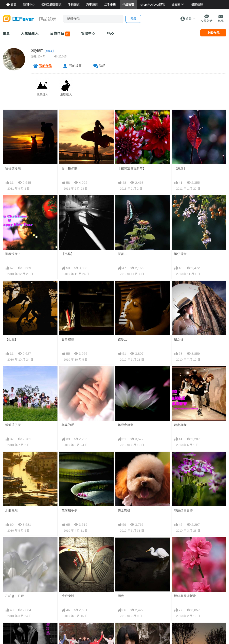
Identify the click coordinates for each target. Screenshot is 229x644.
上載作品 (213, 33)
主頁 (6, 33)
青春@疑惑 (13, 580)
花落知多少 (69, 511)
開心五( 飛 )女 (71, 580)
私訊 (102, 66)
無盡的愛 (68, 425)
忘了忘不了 (125, 580)
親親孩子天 (13, 425)
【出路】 (68, 254)
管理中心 (88, 33)
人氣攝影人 (30, 33)
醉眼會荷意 (125, 425)
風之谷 (179, 340)
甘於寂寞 (68, 340)
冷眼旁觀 (68, 545)
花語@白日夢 (15, 545)
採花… (122, 254)
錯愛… (122, 340)
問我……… (125, 545)
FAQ (110, 33)
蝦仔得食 (180, 254)
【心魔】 (11, 340)
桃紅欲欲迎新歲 (185, 545)
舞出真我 (180, 425)
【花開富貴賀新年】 (132, 169)
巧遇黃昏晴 (182, 580)
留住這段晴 (13, 169)
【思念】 (180, 169)
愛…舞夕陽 (69, 169)
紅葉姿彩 (11, 615)
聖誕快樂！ (13, 254)
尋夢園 (122, 615)
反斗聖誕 (68, 615)
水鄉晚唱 (11, 511)
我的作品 (60, 34)
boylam (37, 50)
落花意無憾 (182, 615)
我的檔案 (75, 66)
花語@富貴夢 (183, 460)
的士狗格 (124, 511)
